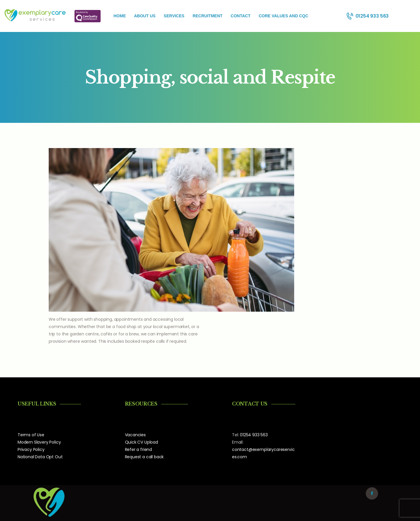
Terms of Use (31, 435)
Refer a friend (139, 449)
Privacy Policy (31, 449)
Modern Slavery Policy (39, 442)
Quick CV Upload (142, 442)
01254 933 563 (254, 435)
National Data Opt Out (40, 457)
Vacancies (135, 435)
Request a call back (144, 457)
